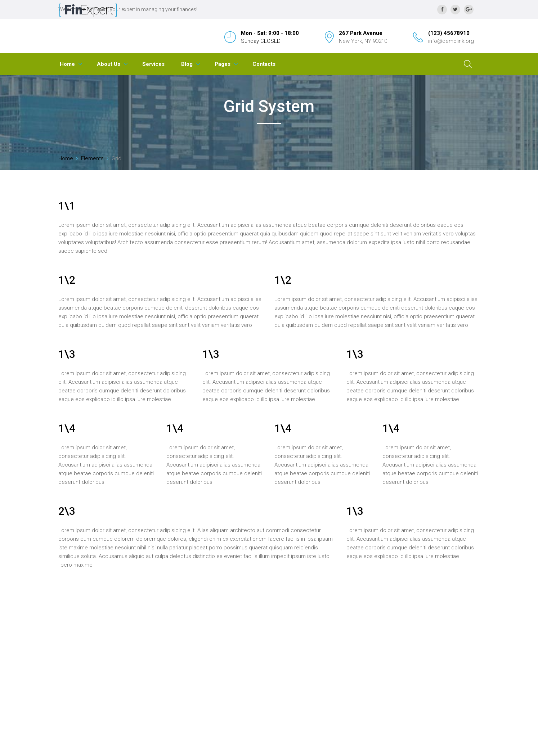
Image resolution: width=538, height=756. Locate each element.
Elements (92, 158)
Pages (223, 64)
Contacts (264, 64)
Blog (187, 64)
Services (153, 64)
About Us (109, 64)
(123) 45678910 (449, 33)
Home (67, 64)
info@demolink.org (451, 41)
